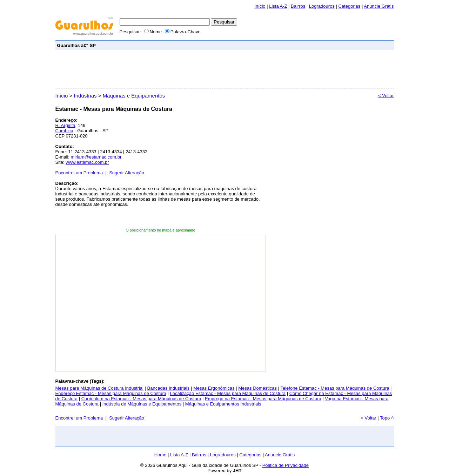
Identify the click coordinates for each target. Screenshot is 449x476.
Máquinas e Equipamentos (134, 96)
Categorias (349, 6)
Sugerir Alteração (127, 173)
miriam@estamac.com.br (96, 157)
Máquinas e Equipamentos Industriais (223, 404)
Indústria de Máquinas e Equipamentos (142, 404)
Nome (154, 32)
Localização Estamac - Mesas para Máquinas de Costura (228, 393)
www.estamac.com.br (87, 162)
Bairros (298, 6)
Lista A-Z (278, 6)
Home (160, 455)
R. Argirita (65, 125)
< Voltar (386, 96)
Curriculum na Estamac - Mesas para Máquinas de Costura (141, 399)
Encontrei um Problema (79, 173)
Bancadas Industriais (169, 388)
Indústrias (85, 96)
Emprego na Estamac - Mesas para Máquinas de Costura (263, 399)
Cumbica (64, 131)
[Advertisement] (264, 45)
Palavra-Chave (183, 32)
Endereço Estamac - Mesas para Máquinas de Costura (111, 393)
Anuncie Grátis (280, 455)
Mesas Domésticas (257, 388)
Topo (387, 418)
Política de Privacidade (286, 465)
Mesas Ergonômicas (214, 388)
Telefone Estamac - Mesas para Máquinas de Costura (335, 388)
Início (260, 6)
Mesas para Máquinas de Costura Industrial (99, 388)
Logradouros (322, 6)
